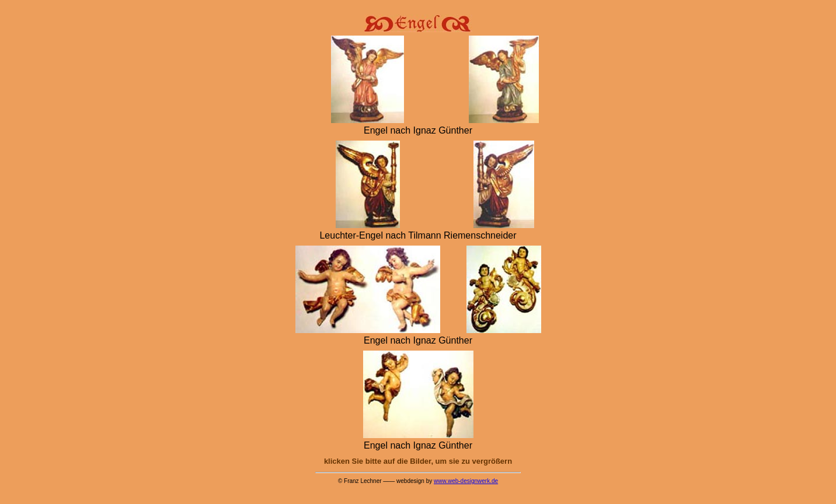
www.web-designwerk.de (466, 481)
